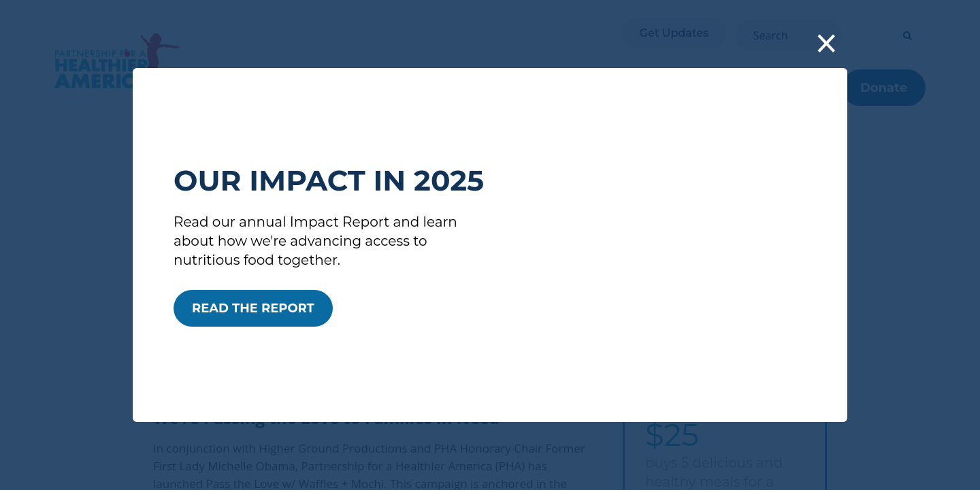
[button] (827, 45)
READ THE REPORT (253, 308)
